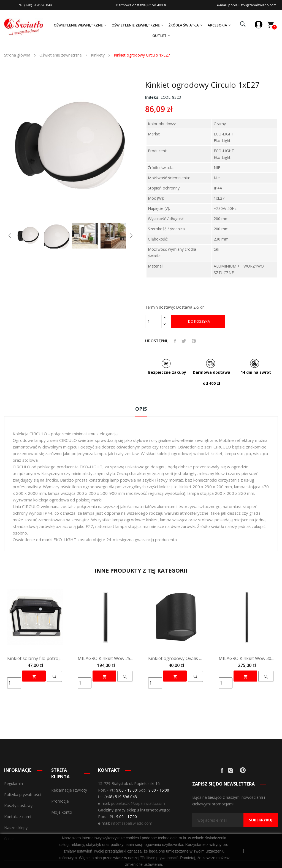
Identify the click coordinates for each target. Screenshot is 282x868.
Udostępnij (175, 341)
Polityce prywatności (159, 858)
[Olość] (153, 321)
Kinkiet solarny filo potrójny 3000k (35, 658)
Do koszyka (199, 321)
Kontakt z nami (18, 817)
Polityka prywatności (22, 794)
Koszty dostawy (18, 806)
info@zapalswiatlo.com (132, 823)
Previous (10, 236)
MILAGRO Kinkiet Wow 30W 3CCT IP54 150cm (247, 658)
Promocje (60, 801)
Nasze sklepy (16, 828)
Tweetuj (184, 341)
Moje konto (62, 812)
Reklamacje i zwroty (69, 790)
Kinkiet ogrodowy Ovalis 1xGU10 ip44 (176, 658)
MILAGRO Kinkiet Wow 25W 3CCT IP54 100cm (106, 658)
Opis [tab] (141, 409)
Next (131, 236)
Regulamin (13, 783)
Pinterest (194, 341)
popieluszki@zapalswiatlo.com (138, 803)
